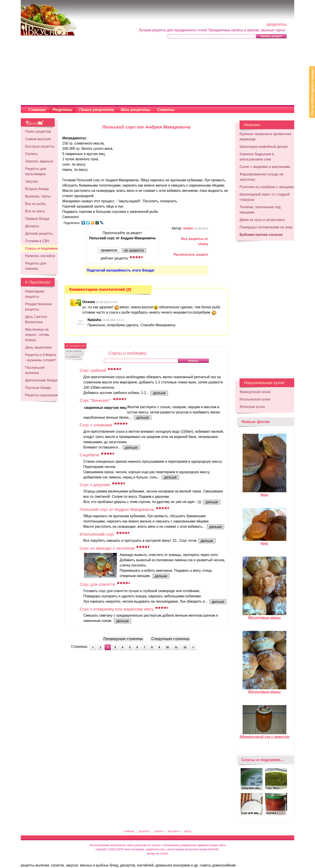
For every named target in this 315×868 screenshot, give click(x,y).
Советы (166, 110)
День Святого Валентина (36, 319)
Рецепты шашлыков (41, 395)
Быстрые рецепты (40, 146)
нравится (109, 250)
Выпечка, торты (38, 196)
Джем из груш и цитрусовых (262, 220)
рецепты (144, 831)
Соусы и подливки (41, 248)
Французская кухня (255, 392)
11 (176, 647)
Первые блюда (37, 219)
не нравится (134, 250)
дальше (159, 393)
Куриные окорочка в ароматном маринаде (265, 137)
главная (129, 831)
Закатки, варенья (39, 161)
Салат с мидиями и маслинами (265, 167)
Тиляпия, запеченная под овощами (260, 210)
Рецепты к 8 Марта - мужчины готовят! (41, 357)
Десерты (32, 226)
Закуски (31, 181)
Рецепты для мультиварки (36, 171)
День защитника (38, 347)
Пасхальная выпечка (35, 370)
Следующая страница (170, 639)
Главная (37, 110)
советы (159, 831)
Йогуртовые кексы (264, 616)
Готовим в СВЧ (37, 241)
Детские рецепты (39, 234)
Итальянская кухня (255, 399)
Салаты (31, 154)
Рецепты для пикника (36, 266)
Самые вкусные (38, 139)
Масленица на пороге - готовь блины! (37, 335)
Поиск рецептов (97, 110)
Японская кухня (252, 407)
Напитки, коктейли (40, 256)
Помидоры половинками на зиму (266, 227)
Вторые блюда (37, 189)
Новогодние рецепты (35, 294)
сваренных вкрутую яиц (105, 408)
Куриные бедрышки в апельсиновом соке (257, 157)
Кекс (264, 493)
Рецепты (62, 110)
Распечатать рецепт (191, 255)
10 (167, 647)
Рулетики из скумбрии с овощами (267, 187)
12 (185, 647)
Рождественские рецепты (38, 307)
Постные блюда (38, 388)
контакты (174, 831)
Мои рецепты (136, 110)
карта (188, 831)
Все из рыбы (35, 204)
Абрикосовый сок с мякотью (265, 735)
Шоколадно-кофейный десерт (264, 147)
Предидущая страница (123, 639)
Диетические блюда (41, 380)
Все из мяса (35, 211)
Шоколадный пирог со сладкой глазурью (264, 197)
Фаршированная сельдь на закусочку (261, 177)
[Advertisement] (157, 72)
